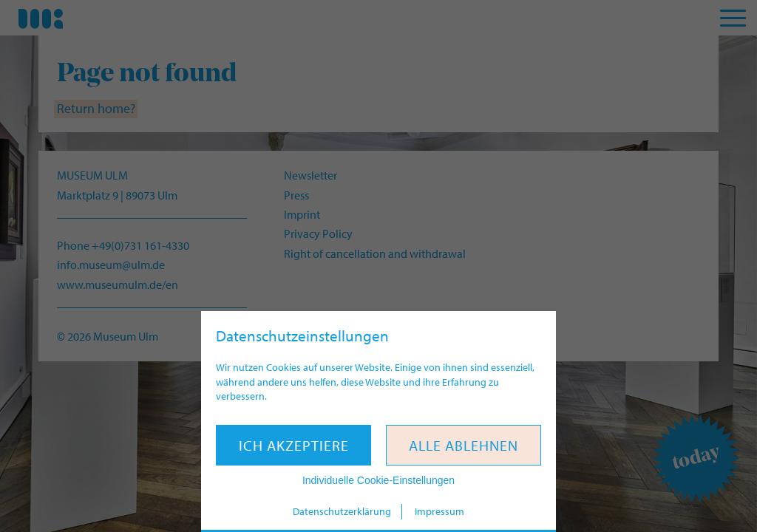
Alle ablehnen (464, 445)
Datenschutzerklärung (342, 511)
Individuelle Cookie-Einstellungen (378, 480)
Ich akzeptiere (294, 445)
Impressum (439, 511)
